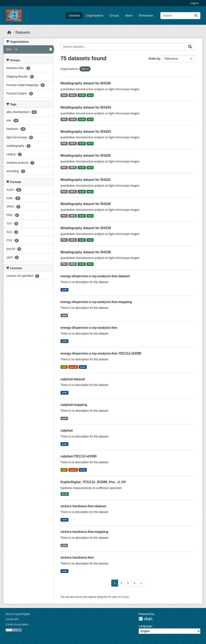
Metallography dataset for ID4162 (86, 156)
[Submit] (196, 16)
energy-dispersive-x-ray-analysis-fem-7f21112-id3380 (101, 353)
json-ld (73, 367)
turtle (64, 290)
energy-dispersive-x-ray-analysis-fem (89, 328)
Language (145, 626)
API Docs (122, 597)
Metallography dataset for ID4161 (86, 180)
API (109, 597)
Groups (114, 16)
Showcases (146, 16)
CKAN (145, 619)
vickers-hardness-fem (77, 558)
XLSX (82, 95)
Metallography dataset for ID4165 (86, 83)
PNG (64, 95)
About (129, 16)
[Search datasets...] (180, 16)
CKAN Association (17, 624)
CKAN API (12, 619)
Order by (154, 59)
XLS (90, 95)
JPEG (73, 95)
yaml (64, 315)
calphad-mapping (74, 405)
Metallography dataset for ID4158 (86, 252)
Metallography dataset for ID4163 (86, 132)
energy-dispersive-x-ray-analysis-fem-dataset (95, 276)
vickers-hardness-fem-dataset (83, 506)
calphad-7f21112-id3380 (79, 456)
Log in (194, 3)
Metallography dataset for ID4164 (86, 107)
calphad (67, 431)
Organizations (95, 16)
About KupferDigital (18, 614)
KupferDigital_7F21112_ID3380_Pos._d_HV (93, 482)
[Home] (9, 32)
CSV (64, 367)
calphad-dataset (73, 379)
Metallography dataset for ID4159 (86, 228)
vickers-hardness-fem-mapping (84, 532)
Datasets (74, 16)
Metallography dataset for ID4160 (86, 204)
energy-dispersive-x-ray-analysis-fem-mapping (96, 302)
